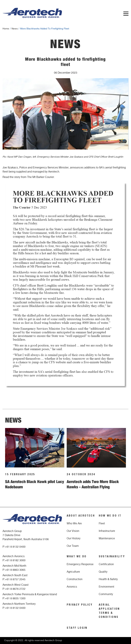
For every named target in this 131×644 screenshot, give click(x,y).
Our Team (73, 546)
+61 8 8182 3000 (15, 560)
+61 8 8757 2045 (15, 579)
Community (106, 594)
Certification (106, 564)
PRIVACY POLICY (80, 605)
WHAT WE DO (77, 557)
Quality (103, 572)
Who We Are (74, 523)
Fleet (102, 523)
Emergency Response (80, 564)
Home (6, 29)
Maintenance (107, 538)
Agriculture (73, 572)
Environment (106, 587)
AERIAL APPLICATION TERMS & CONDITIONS (109, 611)
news (15, 29)
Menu (126, 14)
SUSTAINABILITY (112, 557)
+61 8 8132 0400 (15, 547)
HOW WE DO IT (110, 516)
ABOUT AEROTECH (81, 516)
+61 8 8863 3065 (15, 570)
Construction (75, 579)
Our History (74, 538)
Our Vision (73, 531)
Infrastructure (107, 531)
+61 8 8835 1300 (15, 598)
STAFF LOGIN (77, 628)
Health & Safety (108, 579)
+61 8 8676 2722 (15, 589)
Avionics (72, 587)
